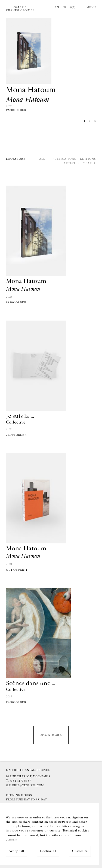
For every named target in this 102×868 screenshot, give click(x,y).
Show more (51, 735)
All (42, 159)
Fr (64, 7)
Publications (64, 159)
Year (88, 163)
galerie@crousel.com (25, 785)
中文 (72, 7)
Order (21, 110)
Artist (69, 163)
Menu (91, 7)
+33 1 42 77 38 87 (20, 781)
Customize (80, 851)
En (57, 7)
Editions (88, 159)
